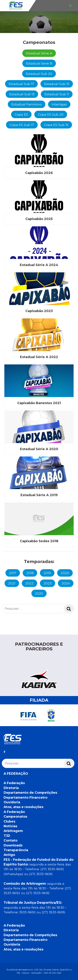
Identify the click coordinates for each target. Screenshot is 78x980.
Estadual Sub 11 (57, 94)
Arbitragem (13, 831)
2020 (65, 573)
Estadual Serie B (39, 63)
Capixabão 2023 (39, 311)
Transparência (16, 850)
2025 (39, 593)
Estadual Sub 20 (39, 74)
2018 (30, 573)
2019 (47, 573)
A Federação (14, 783)
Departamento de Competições (30, 793)
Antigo (9, 855)
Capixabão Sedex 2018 (39, 541)
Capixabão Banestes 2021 (39, 403)
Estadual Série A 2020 (39, 449)
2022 (29, 583)
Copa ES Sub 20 (51, 114)
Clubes (9, 821)
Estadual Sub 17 (21, 84)
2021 (12, 583)
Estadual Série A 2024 (39, 265)
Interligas (59, 104)
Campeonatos (15, 816)
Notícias (10, 826)
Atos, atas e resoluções (23, 807)
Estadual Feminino (27, 104)
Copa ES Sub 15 (56, 125)
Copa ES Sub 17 (22, 125)
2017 (13, 573)
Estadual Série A (39, 53)
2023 (48, 583)
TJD (7, 836)
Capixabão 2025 (39, 219)
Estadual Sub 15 (57, 84)
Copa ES (21, 114)
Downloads (13, 845)
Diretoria (11, 788)
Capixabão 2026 (39, 173)
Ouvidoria (12, 802)
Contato (11, 840)
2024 (66, 583)
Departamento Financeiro (25, 797)
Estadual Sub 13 (22, 94)
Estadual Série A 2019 (39, 495)
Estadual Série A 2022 (39, 357)
